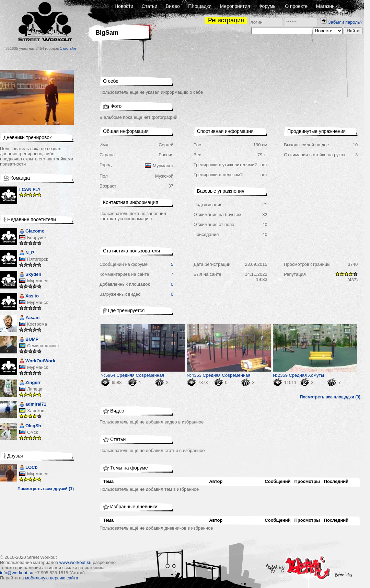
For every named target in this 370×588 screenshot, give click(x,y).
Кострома (37, 324)
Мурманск (37, 281)
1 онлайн (68, 48)
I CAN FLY (30, 189)
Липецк (34, 389)
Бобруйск (37, 238)
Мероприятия (235, 6)
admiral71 (33, 405)
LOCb (28, 468)
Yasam (29, 318)
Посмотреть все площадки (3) (330, 397)
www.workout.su (76, 562)
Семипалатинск (43, 346)
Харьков (36, 411)
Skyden (30, 275)
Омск (32, 432)
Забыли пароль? (345, 22)
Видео (173, 6)
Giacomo (32, 232)
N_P (27, 253)
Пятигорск (38, 259)
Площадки (200, 6)
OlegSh (30, 426)
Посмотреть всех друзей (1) (46, 489)
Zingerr (30, 383)
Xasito (29, 297)
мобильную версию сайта (52, 578)
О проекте (296, 6)
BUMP (29, 340)
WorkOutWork (37, 361)
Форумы (268, 6)
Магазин (325, 6)
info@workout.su (17, 573)
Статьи (149, 6)
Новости (124, 6)
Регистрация (226, 20)
